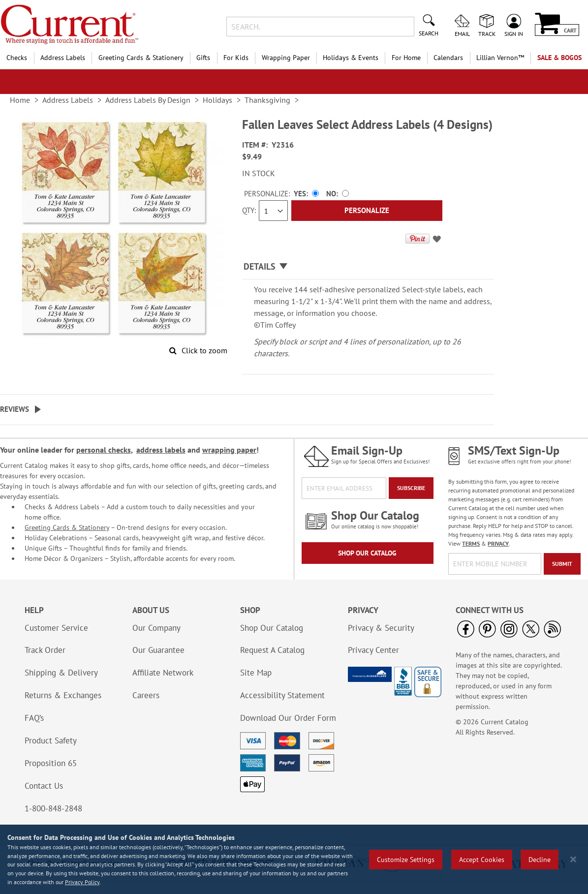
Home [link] (20, 100)
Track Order (45, 650)
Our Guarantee (158, 650)
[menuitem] (500, 58)
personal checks (104, 450)
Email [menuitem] (462, 33)
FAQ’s (34, 718)
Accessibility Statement (282, 695)
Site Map (256, 673)
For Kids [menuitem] (236, 58)
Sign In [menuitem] (514, 33)
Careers (146, 695)
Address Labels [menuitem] (63, 58)
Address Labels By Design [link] (148, 100)
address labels (161, 450)
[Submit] (562, 564)
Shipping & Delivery (61, 673)
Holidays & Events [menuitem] (351, 58)
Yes (300, 194)
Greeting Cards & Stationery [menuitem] (141, 58)
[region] (294, 859)
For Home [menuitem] (406, 58)
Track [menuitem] (487, 33)
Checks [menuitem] (17, 58)
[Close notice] (573, 859)
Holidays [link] (217, 100)
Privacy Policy (82, 882)
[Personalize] (367, 211)
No (331, 194)
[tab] (368, 267)
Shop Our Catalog (367, 553)
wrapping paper (229, 450)
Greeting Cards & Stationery (67, 527)
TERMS (471, 543)
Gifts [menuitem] (203, 58)
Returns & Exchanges (63, 695)
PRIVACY (498, 543)
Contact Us (44, 786)
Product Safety (51, 740)
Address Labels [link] (68, 100)
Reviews (15, 409)
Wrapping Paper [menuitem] (286, 58)
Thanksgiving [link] (267, 100)
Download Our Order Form (288, 718)
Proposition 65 (51, 763)
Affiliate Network (163, 673)
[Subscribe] (411, 488)
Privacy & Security (381, 628)
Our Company (156, 628)
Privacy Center (373, 650)
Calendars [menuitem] (448, 58)
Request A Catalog (272, 650)
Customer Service (56, 628)
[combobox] (320, 27)
